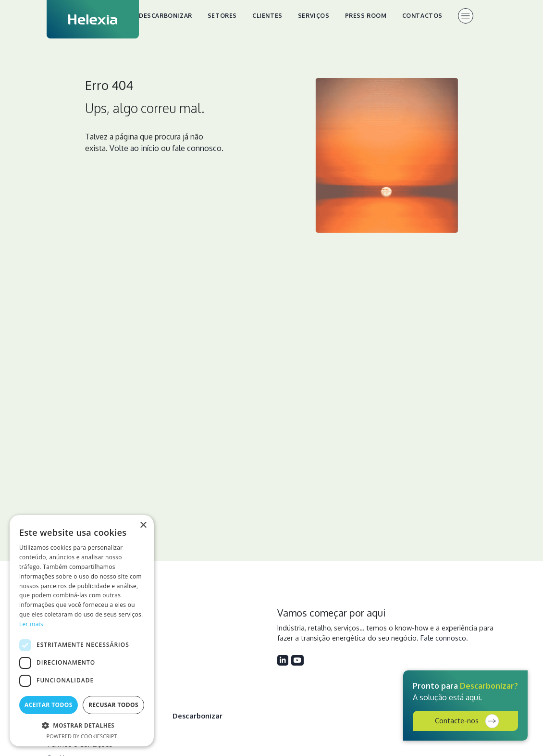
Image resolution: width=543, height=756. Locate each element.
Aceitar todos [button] (49, 705)
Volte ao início (134, 148)
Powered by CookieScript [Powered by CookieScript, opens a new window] (82, 736)
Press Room (366, 16)
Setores (222, 16)
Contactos (422, 16)
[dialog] (82, 631)
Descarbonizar (166, 16)
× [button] (143, 525)
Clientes (267, 16)
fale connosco (197, 148)
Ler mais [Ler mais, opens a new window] (31, 624)
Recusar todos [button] (113, 705)
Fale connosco (443, 638)
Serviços (314, 16)
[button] (82, 725)
